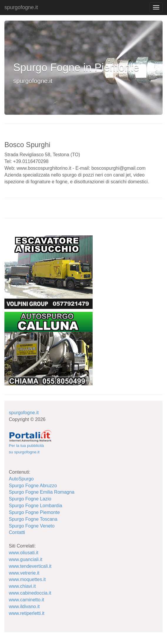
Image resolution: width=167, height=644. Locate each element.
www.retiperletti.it (27, 613)
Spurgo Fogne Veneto (32, 526)
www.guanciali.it (26, 559)
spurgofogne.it (21, 7)
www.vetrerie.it (24, 573)
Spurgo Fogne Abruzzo (33, 486)
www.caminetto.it (26, 600)
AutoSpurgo (21, 479)
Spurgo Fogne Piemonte (34, 512)
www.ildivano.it (24, 606)
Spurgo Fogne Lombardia (35, 506)
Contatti (17, 532)
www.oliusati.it (24, 553)
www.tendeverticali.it (30, 566)
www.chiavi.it (22, 586)
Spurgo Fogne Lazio (30, 499)
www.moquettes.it (27, 579)
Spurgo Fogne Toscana (33, 519)
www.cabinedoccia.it (30, 593)
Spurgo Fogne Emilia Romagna (42, 492)
